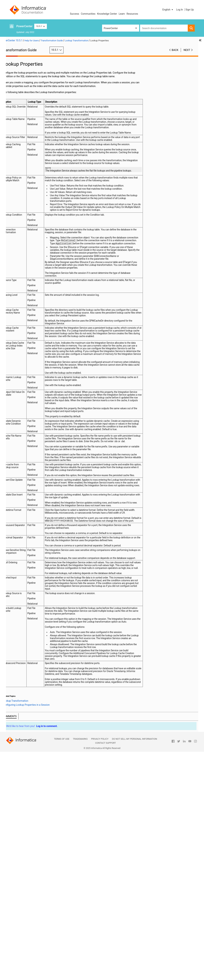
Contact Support (106, 971)
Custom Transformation (25, 70)
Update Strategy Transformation (29, 231)
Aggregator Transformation (26, 66)
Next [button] (187, 50)
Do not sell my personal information (134, 967)
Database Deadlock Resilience (33, 165)
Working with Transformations (28, 62)
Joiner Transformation (24, 117)
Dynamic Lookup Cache (25, 180)
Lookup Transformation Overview (35, 125)
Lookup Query (25, 147)
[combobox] (164, 28)
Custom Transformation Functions (30, 73)
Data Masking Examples (25, 81)
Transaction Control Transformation (31, 220)
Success (75, 14)
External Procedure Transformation (31, 88)
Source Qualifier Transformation (29, 201)
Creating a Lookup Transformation (25, 169)
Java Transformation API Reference (31, 106)
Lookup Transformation (24, 121)
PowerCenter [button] (111, 28)
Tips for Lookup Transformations (35, 172)
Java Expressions (21, 110)
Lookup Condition (27, 150)
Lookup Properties (27, 139)
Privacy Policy (100, 967)
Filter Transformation (23, 92)
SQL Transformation (23, 205)
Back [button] (175, 50)
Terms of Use (62, 967)
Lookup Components (28, 136)
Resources (132, 14)
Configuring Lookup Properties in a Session (35, 143)
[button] (168, 10)
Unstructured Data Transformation (30, 227)
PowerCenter (25, 26)
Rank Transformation (23, 187)
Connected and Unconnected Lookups (31, 132)
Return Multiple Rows (29, 158)
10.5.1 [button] (41, 26)
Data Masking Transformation (28, 77)
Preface (16, 59)
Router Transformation (24, 190)
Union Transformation (24, 223)
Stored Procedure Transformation (30, 216)
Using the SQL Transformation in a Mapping (30, 211)
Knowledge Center (107, 14)
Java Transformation (23, 103)
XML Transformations (24, 234)
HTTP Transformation (24, 95)
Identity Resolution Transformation (31, 99)
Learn (122, 14)
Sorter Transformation (24, 198)
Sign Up (190, 10)
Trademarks (80, 967)
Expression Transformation (26, 84)
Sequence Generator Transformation (31, 194)
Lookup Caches (26, 154)
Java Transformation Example (28, 114)
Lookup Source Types (29, 128)
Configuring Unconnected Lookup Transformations (34, 161)
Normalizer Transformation (26, 183)
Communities (88, 14)
